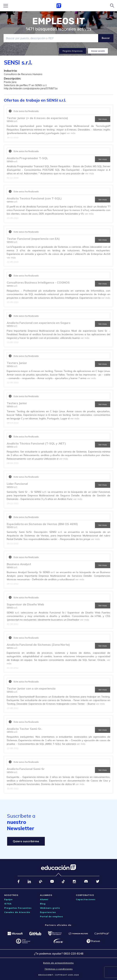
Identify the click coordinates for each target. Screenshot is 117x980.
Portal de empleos (52, 916)
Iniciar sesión (98, 51)
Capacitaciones (86, 899)
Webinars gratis (50, 908)
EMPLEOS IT (58, 21)
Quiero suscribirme (26, 841)
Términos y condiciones (59, 969)
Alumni (44, 899)
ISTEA (8, 904)
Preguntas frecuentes (18, 908)
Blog (43, 904)
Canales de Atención (17, 912)
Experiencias (48, 912)
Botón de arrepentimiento (58, 963)
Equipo (8, 899)
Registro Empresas (73, 51)
